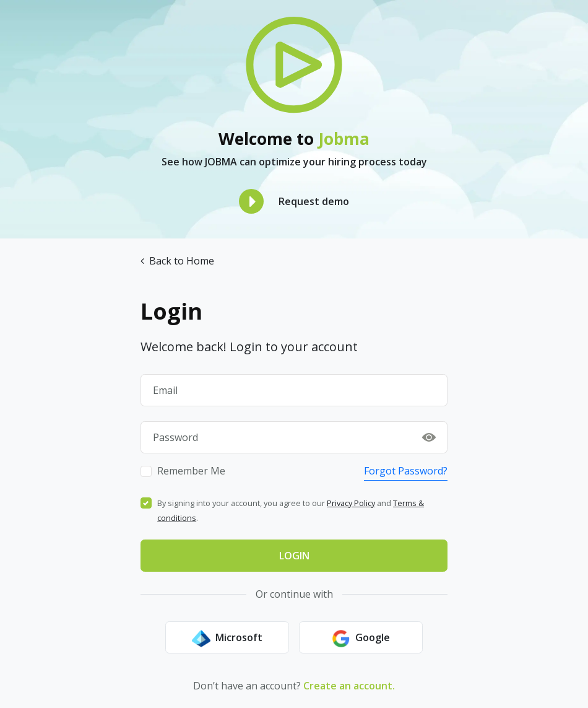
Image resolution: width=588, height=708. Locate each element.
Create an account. (349, 686)
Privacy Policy (351, 503)
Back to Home (177, 261)
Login (294, 556)
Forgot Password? (406, 471)
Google (361, 639)
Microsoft (227, 639)
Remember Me (191, 471)
